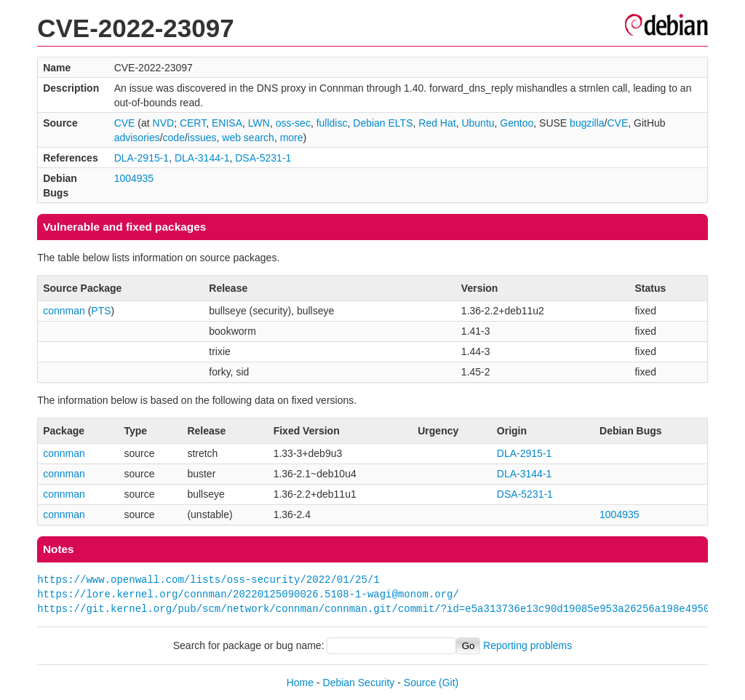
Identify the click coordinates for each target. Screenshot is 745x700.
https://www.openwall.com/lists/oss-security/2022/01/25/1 (208, 580)
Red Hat (437, 123)
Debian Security (359, 683)
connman (64, 311)
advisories (137, 138)
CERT (193, 123)
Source (420, 683)
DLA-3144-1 (202, 158)
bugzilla (587, 123)
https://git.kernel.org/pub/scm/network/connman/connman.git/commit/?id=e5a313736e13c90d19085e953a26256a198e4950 (373, 609)
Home (300, 683)
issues (202, 138)
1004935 (134, 178)
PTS (101, 311)
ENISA (227, 123)
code (174, 138)
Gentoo (517, 123)
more (292, 138)
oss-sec (293, 123)
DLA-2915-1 (142, 158)
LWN (259, 123)
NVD (164, 123)
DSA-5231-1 (263, 158)
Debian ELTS (383, 123)
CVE (125, 123)
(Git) (449, 683)
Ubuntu (478, 123)
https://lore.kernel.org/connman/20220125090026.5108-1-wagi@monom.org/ (248, 594)
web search (248, 138)
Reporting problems (527, 645)
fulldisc (332, 123)
